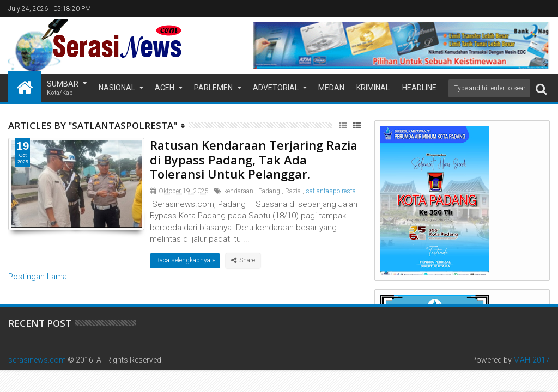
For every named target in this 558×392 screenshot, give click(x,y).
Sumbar (63, 88)
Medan (331, 88)
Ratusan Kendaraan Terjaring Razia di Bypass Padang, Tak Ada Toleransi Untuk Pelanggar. (254, 159)
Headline (419, 88)
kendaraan (239, 191)
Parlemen (213, 88)
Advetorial (276, 88)
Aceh (165, 88)
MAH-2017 (532, 360)
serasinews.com (37, 360)
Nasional (117, 88)
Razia (293, 191)
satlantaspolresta (331, 191)
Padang (269, 191)
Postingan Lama (38, 277)
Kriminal (373, 88)
